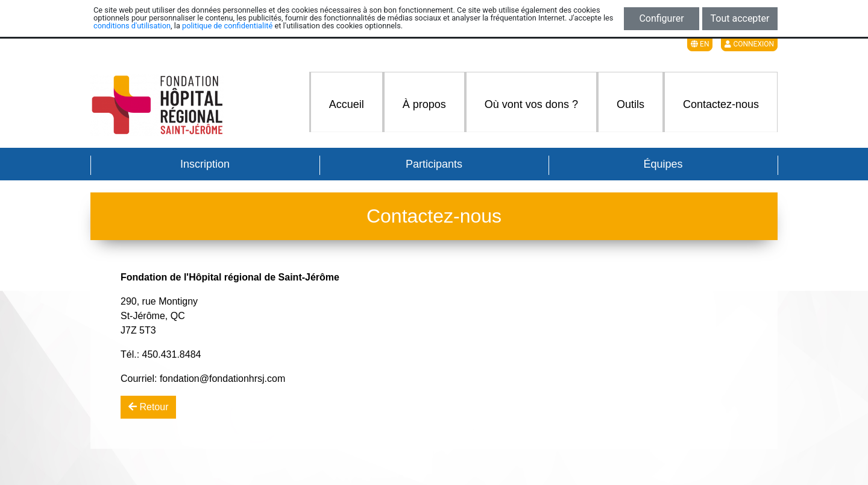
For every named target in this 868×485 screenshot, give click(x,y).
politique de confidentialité (227, 26)
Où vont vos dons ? (531, 104)
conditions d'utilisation (132, 26)
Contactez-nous (721, 104)
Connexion (749, 44)
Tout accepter (740, 18)
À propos (424, 104)
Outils (631, 104)
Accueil (347, 104)
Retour (148, 407)
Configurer (661, 18)
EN (700, 44)
